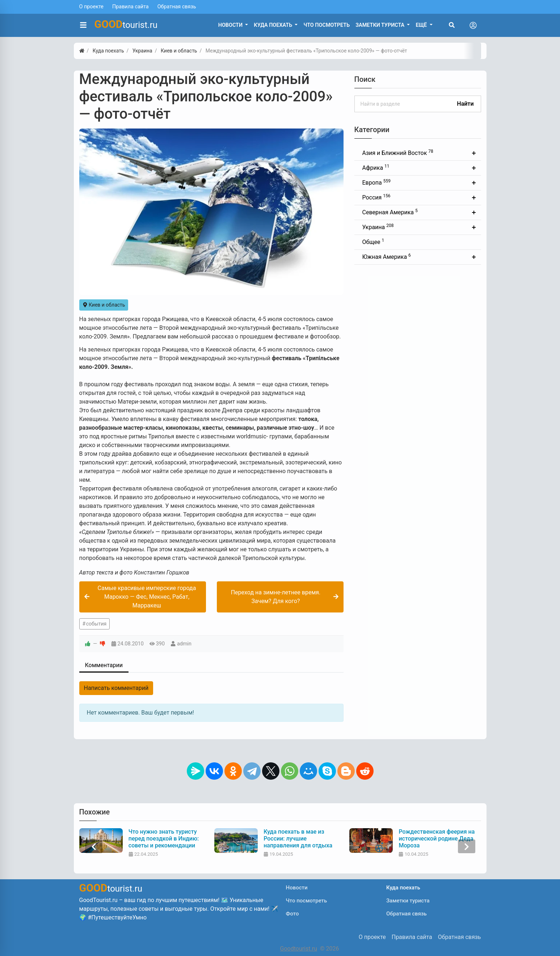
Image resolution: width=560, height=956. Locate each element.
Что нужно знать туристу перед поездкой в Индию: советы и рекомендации (164, 839)
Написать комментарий (116, 688)
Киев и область (104, 305)
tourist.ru (126, 24)
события (96, 624)
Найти (465, 104)
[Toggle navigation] (473, 25)
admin (184, 644)
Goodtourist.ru (299, 949)
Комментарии (104, 665)
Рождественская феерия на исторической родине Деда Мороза (437, 839)
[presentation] (94, 846)
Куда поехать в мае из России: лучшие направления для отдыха (298, 839)
